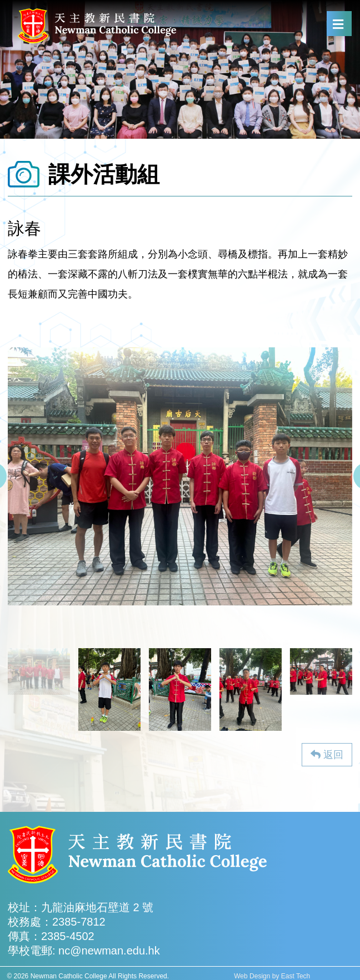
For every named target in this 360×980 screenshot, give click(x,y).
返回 (327, 755)
